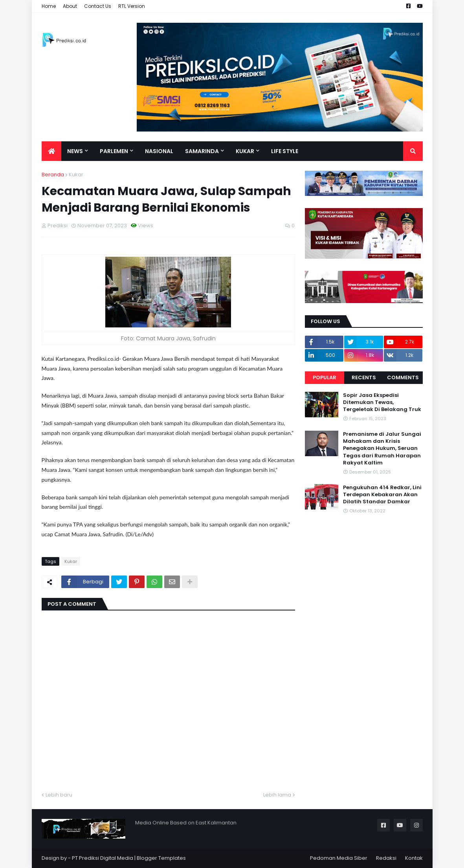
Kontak (414, 858)
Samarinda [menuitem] (202, 151)
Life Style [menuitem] (285, 151)
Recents (364, 377)
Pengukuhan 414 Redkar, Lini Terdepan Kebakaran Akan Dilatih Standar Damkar (382, 495)
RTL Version (132, 6)
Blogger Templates (161, 858)
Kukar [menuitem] (245, 151)
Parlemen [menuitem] (114, 151)
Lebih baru (59, 795)
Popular (325, 377)
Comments (403, 377)
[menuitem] (51, 151)
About (70, 6)
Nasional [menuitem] (159, 151)
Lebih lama (277, 795)
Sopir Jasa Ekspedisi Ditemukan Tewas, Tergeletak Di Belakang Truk (382, 402)
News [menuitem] (75, 151)
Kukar (76, 175)
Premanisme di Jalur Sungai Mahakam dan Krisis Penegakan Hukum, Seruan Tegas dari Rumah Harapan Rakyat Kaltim (382, 449)
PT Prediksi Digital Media (103, 858)
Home (49, 6)
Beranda (53, 175)
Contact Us (98, 6)
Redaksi (386, 858)
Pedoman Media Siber (339, 858)
